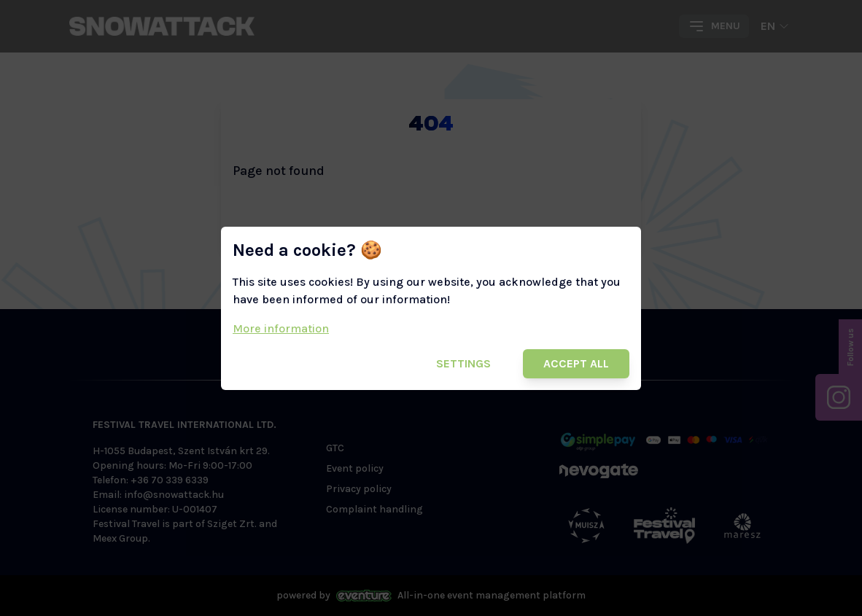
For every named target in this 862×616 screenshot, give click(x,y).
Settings (463, 363)
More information (281, 328)
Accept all (576, 363)
